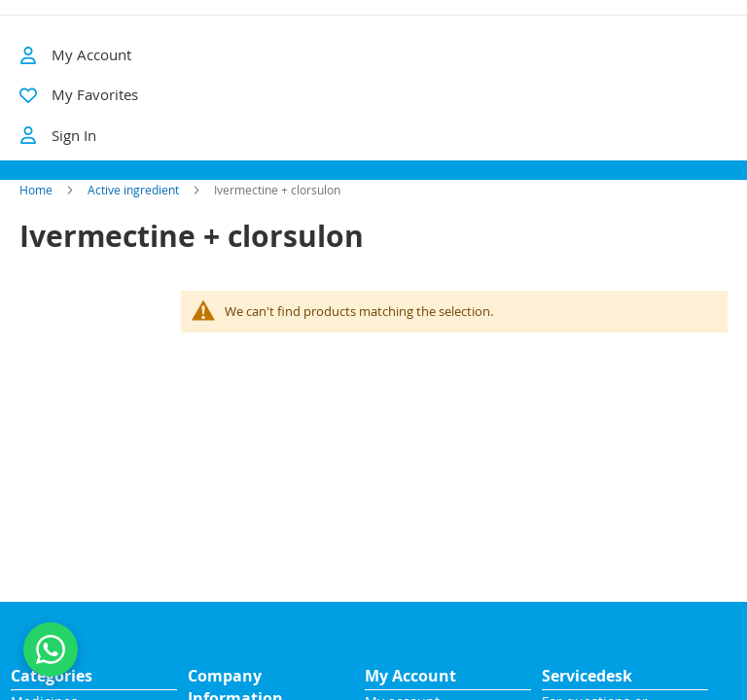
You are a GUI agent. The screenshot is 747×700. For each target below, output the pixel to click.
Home (36, 212)
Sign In (58, 135)
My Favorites (95, 94)
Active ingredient (133, 212)
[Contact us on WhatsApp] (51, 649)
